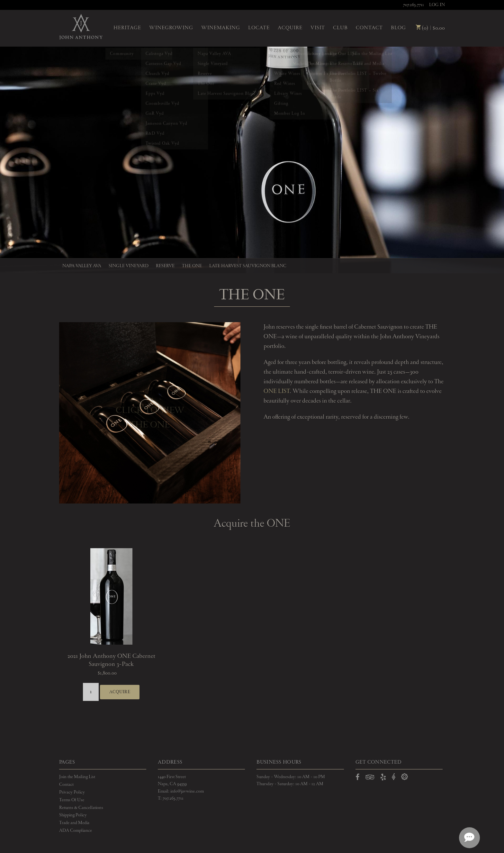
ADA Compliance (76, 827)
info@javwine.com (187, 788)
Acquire (290, 28)
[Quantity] (91, 690)
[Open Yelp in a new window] (383, 775)
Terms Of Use (72, 796)
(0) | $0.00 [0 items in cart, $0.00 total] (430, 28)
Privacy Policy (72, 789)
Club (340, 28)
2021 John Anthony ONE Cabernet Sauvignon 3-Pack (111, 660)
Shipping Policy (73, 812)
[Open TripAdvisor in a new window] (370, 775)
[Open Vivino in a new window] (394, 773)
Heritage (127, 28)
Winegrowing (171, 28)
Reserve (165, 266)
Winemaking (221, 28)
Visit (318, 28)
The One (192, 266)
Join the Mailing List (77, 773)
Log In (437, 5)
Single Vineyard (129, 266)
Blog (398, 28)
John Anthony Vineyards (81, 27)
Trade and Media (74, 820)
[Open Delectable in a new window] (405, 773)
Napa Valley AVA (82, 266)
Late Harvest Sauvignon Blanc (248, 266)
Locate (259, 28)
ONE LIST (277, 391)
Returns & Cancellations (81, 804)
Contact (369, 28)
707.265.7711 (414, 5)
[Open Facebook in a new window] (358, 775)
